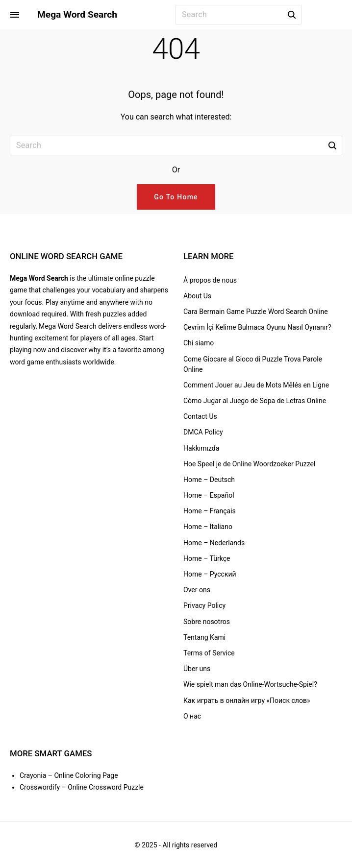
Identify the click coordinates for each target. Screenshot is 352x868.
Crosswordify (40, 787)
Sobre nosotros (207, 622)
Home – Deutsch (209, 480)
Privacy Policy (204, 605)
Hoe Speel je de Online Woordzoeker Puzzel (249, 464)
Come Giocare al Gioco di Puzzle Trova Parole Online (253, 364)
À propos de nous (210, 280)
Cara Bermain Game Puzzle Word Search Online (256, 312)
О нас (192, 716)
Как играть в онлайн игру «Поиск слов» (247, 700)
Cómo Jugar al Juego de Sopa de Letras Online (255, 401)
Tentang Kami (204, 637)
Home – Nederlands (214, 543)
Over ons (197, 590)
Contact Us (200, 416)
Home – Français (210, 511)
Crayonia (33, 775)
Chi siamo (199, 343)
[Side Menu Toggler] (15, 15)
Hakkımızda (201, 448)
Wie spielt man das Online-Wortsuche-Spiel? (250, 684)
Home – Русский (210, 574)
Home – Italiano (208, 527)
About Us (197, 296)
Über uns (197, 669)
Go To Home (176, 197)
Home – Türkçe (207, 558)
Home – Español (209, 495)
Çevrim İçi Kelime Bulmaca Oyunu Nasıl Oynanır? (257, 327)
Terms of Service (209, 653)
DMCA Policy (203, 432)
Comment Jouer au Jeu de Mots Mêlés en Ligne (256, 385)
